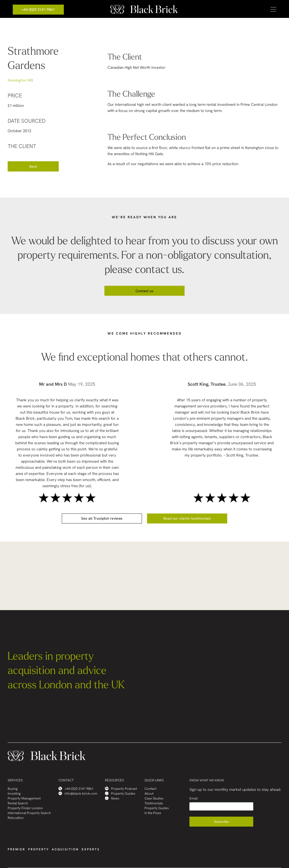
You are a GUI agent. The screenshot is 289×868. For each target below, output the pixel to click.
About (149, 793)
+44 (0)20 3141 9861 (38, 9)
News (112, 798)
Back (33, 166)
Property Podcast (121, 789)
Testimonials (154, 803)
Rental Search (18, 803)
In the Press (153, 813)
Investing (14, 793)
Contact (150, 789)
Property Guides (120, 793)
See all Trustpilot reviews (102, 518)
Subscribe (221, 822)
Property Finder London (25, 808)
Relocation (16, 818)
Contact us (144, 291)
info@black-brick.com (78, 793)
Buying (13, 789)
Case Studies (154, 798)
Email (194, 798)
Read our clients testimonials (187, 518)
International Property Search (29, 813)
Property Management (24, 798)
